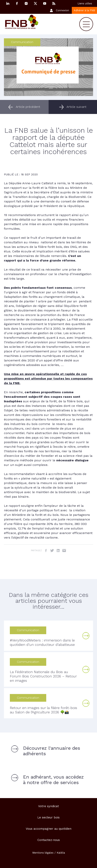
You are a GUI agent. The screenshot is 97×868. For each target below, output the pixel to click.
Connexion (62, 10)
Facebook (17, 3)
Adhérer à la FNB (84, 10)
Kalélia (61, 853)
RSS (54, 3)
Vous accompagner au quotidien (49, 829)
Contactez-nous (49, 840)
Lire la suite (86, 636)
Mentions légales (43, 853)
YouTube (45, 3)
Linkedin (8, 3)
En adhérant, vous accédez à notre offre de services (53, 780)
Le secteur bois (48, 817)
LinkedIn (58, 551)
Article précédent (28, 107)
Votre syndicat (48, 806)
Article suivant (76, 107)
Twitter (52, 551)
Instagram (26, 3)
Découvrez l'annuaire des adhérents (52, 751)
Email (64, 551)
